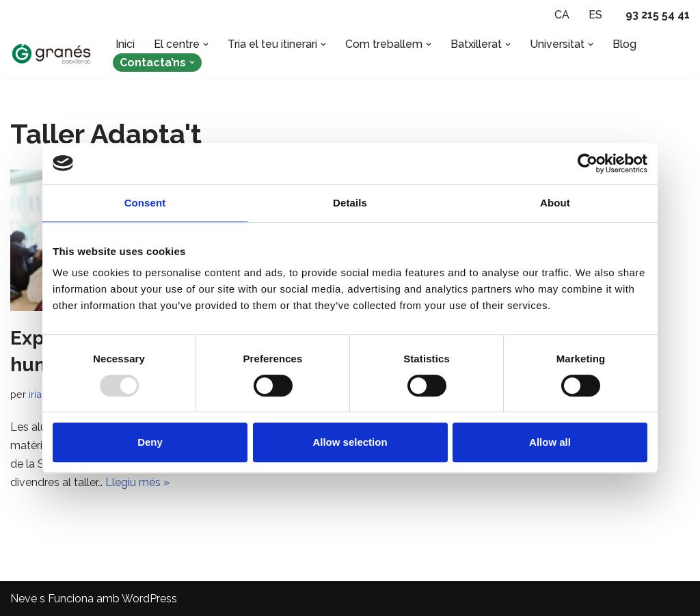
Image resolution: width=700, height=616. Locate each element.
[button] (206, 44)
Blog (624, 44)
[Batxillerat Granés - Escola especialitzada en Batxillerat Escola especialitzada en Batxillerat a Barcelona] (51, 54)
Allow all (550, 442)
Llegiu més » (137, 482)
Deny (150, 442)
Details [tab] (350, 203)
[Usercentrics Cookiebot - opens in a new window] (588, 163)
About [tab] (555, 203)
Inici (125, 44)
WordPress (149, 599)
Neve (24, 599)
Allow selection (350, 442)
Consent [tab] (145, 203)
